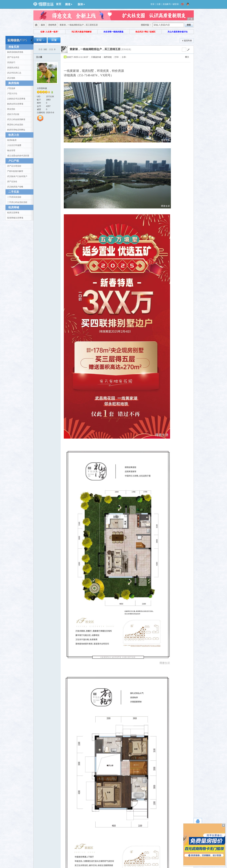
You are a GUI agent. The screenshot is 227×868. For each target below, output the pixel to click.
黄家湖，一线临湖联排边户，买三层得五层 (95, 49)
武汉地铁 (11, 78)
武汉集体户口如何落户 (17, 176)
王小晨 (39, 57)
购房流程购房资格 (15, 52)
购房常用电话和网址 (16, 130)
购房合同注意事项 (15, 104)
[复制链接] (126, 49)
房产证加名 (12, 182)
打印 (117, 57)
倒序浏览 (108, 57)
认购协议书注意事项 (16, 99)
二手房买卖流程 (14, 197)
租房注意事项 (13, 213)
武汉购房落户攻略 (15, 187)
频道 (69, 4)
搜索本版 (145, 25)
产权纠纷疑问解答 (15, 171)
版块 (81, 4)
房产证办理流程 (14, 166)
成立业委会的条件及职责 (18, 156)
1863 (48, 100)
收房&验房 (12, 140)
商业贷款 (11, 109)
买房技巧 (11, 62)
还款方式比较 (13, 114)
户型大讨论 (12, 94)
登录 (153, 4)
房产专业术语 (13, 57)
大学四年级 (42, 88)
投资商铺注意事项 (15, 218)
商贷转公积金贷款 (15, 125)
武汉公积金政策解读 (16, 119)
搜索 (189, 25)
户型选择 (11, 88)
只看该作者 (96, 57)
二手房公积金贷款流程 (17, 202)
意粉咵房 (52, 25)
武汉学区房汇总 (14, 73)
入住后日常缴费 (14, 145)
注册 (159, 4)
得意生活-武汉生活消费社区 (36, 25)
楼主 (187, 57)
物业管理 (11, 150)
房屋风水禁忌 (13, 68)
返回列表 (188, 41)
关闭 (223, 825)
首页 (59, 4)
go (188, 50)
